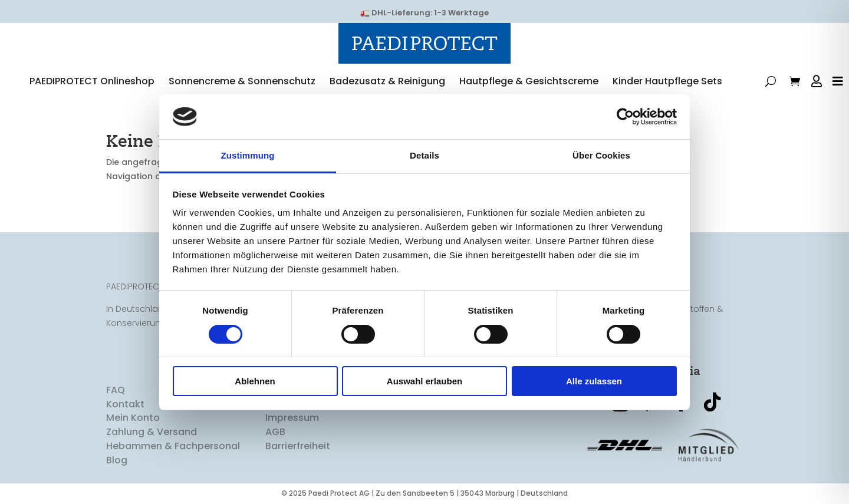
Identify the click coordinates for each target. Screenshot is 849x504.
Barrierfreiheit (298, 447)
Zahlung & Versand (152, 433)
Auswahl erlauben (424, 381)
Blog (117, 461)
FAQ (116, 391)
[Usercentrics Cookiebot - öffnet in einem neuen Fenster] (625, 117)
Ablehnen (255, 381)
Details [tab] (424, 155)
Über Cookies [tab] (601, 155)
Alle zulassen (594, 381)
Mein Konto (133, 419)
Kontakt (125, 405)
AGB (275, 433)
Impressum (292, 419)
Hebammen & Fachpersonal (173, 447)
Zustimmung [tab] (248, 155)
